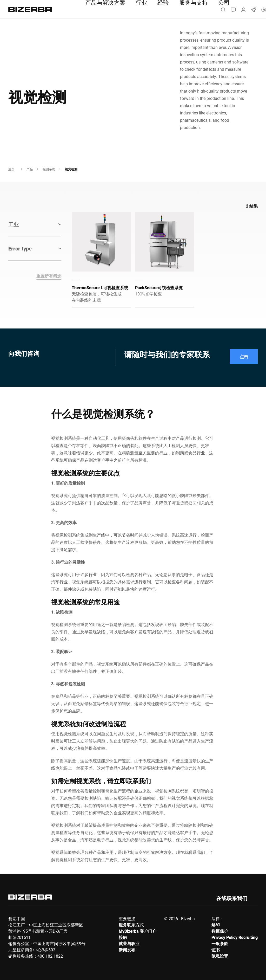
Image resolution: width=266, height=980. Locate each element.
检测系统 (49, 169)
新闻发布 (127, 950)
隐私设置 (220, 956)
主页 (11, 169)
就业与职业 (129, 943)
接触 (123, 937)
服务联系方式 (131, 925)
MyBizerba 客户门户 (138, 931)
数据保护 (220, 931)
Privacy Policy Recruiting (235, 937)
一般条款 (220, 943)
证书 (216, 950)
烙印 (216, 925)
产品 (30, 169)
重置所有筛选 (49, 276)
